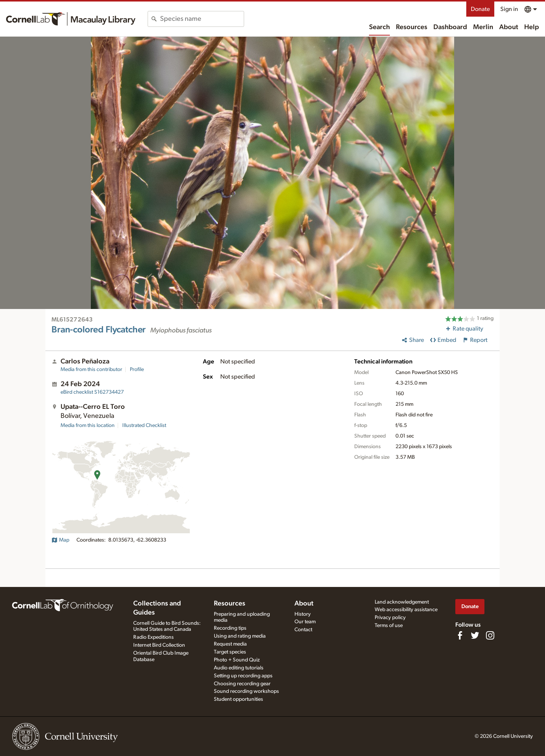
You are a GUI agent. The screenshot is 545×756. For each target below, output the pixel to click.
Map (60, 540)
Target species (230, 652)
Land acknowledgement (402, 602)
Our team (305, 622)
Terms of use (389, 626)
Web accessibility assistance (406, 610)
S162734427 (92, 392)
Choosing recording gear (242, 684)
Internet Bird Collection (159, 645)
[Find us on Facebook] (460, 635)
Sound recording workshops (246, 691)
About (509, 27)
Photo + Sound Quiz (237, 660)
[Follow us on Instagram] (490, 635)
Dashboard (450, 27)
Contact (303, 630)
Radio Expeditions (153, 637)
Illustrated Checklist (144, 425)
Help (532, 27)
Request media (230, 644)
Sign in (509, 9)
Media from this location (88, 425)
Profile (137, 369)
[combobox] (202, 19)
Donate (480, 9)
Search (379, 27)
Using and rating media (240, 636)
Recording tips (230, 628)
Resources (412, 27)
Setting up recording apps (243, 676)
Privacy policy (390, 618)
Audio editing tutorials (239, 668)
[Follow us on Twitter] (475, 635)
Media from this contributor (91, 369)
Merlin (483, 27)
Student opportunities (238, 699)
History (303, 614)
